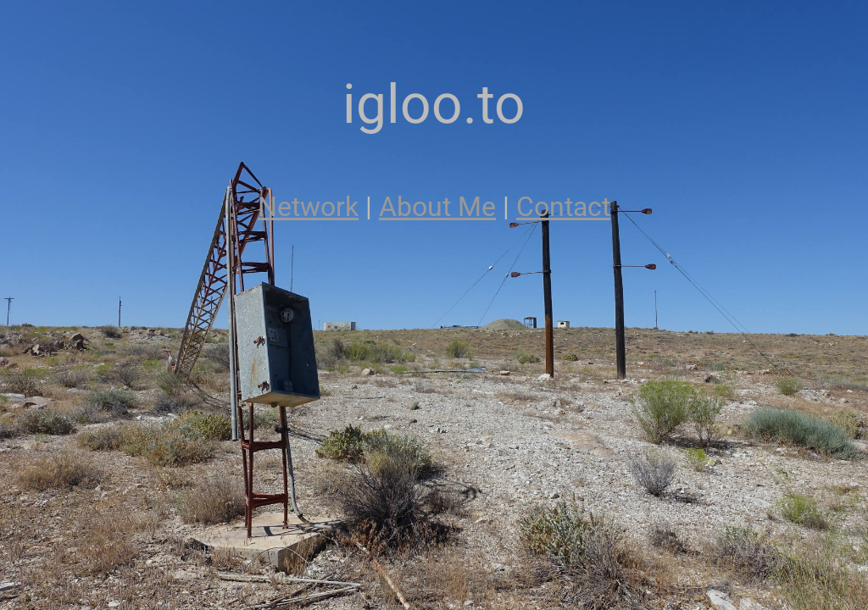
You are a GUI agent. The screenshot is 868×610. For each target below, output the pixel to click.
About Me (437, 207)
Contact (563, 207)
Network (308, 207)
